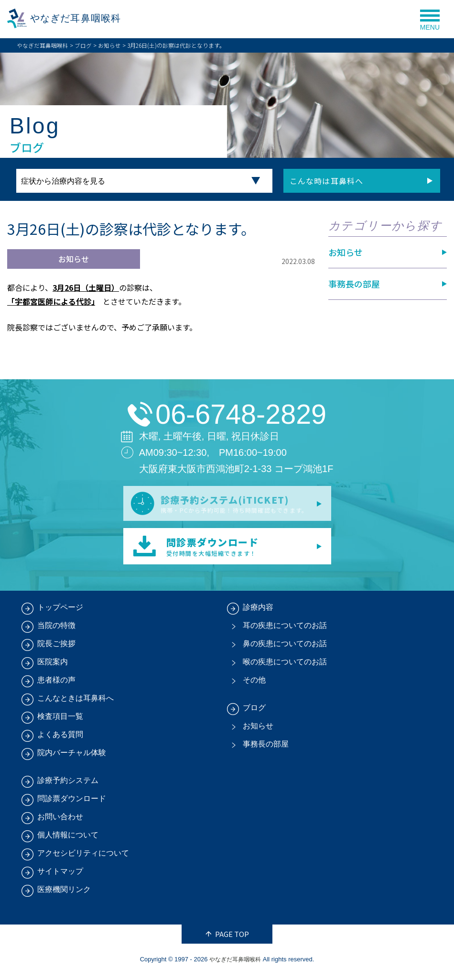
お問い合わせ (60, 822)
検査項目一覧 (60, 721)
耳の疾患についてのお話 (285, 631)
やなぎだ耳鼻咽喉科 (81, 19)
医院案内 (53, 667)
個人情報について (68, 840)
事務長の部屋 (354, 284)
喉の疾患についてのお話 (285, 667)
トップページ (60, 612)
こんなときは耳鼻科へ (76, 703)
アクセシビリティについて (83, 858)
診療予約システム (68, 786)
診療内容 (258, 612)
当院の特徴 (56, 631)
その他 (254, 685)
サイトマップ (60, 876)
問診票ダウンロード (72, 804)
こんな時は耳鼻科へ (325, 181)
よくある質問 (60, 740)
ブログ (83, 45)
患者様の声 (56, 685)
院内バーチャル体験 (72, 758)
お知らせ (109, 45)
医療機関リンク (64, 895)
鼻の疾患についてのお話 (285, 649)
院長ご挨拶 (56, 649)
